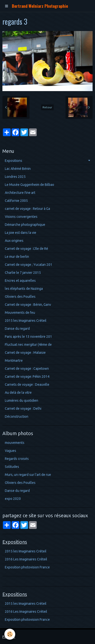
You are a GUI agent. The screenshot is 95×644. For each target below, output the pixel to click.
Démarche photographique (25, 225)
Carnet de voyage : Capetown (27, 369)
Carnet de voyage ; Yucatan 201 (29, 265)
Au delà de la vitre (18, 393)
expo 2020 (13, 499)
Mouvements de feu (20, 313)
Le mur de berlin (17, 257)
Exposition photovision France (27, 567)
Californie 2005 (16, 201)
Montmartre (14, 361)
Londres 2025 (15, 177)
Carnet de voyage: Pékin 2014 (27, 377)
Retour (47, 107)
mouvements (15, 443)
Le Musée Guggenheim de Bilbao (29, 185)
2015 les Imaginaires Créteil (26, 321)
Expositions (14, 161)
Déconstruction (17, 416)
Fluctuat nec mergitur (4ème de (28, 345)
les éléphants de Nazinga (24, 289)
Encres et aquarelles (20, 281)
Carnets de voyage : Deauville (27, 385)
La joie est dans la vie (21, 233)
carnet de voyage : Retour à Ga (27, 209)
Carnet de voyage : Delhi (23, 408)
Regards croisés (17, 459)
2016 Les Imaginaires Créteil (26, 559)
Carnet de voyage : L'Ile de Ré (26, 249)
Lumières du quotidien (22, 401)
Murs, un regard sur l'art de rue (28, 475)
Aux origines (14, 241)
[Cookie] (10, 634)
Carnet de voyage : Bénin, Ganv (28, 305)
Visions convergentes (21, 217)
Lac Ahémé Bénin (18, 169)
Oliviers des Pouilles (20, 297)
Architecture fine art (20, 193)
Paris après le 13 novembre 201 (28, 337)
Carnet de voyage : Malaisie (25, 353)
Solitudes (12, 467)
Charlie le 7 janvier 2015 (23, 273)
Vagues (11, 451)
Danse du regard (17, 329)
